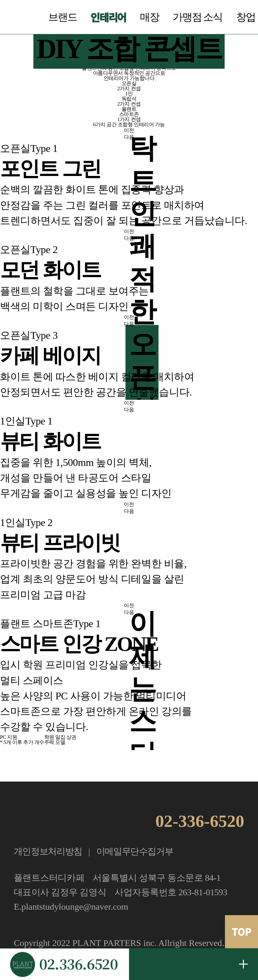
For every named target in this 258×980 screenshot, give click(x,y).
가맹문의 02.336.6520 (64, 964)
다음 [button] (129, 137)
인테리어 (108, 17)
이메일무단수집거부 (135, 851)
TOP (241, 932)
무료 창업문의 (243, 964)
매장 (150, 17)
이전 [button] (129, 130)
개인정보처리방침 (48, 851)
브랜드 (62, 17)
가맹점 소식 (198, 17)
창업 (246, 17)
